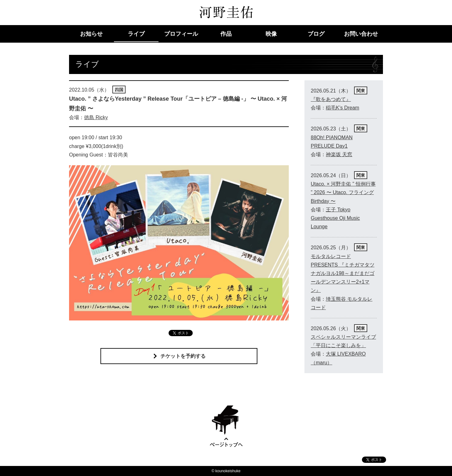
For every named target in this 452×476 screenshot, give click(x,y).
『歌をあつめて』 (331, 99)
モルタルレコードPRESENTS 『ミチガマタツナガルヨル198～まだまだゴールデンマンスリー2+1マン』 (343, 273)
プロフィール (181, 34)
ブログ (316, 34)
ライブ (136, 34)
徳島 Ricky (96, 117)
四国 (119, 90)
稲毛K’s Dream (342, 108)
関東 (361, 91)
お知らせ (91, 34)
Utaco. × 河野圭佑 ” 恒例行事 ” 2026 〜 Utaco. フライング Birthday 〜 (343, 192)
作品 (226, 34)
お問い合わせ (361, 34)
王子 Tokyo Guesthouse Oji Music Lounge (335, 218)
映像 (271, 34)
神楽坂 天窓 (339, 154)
